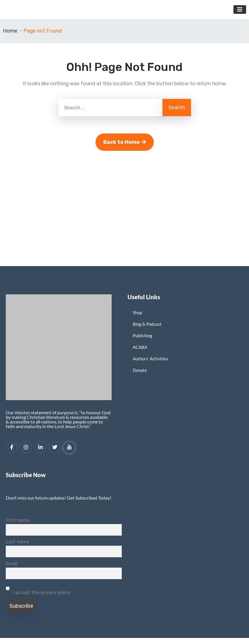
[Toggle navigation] (240, 10)
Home (10, 31)
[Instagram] (26, 447)
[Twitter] (55, 447)
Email (12, 564)
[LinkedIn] (40, 447)
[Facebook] (12, 447)
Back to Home (125, 142)
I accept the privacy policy (38, 589)
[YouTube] (69, 448)
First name (18, 520)
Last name (17, 542)
